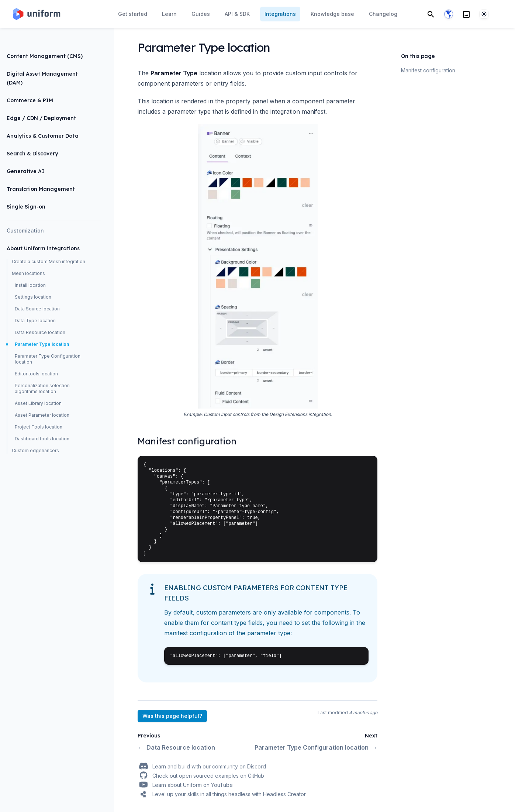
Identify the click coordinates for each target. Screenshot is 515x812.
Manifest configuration (428, 70)
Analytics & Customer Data (43, 136)
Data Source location (37, 309)
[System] (484, 14)
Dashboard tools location (42, 439)
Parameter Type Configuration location (48, 359)
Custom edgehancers (35, 450)
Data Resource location (40, 332)
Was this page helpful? (172, 716)
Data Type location (35, 321)
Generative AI (25, 171)
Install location (30, 285)
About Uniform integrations (43, 248)
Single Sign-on (26, 207)
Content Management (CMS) (45, 56)
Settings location (33, 297)
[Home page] (36, 14)
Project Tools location (39, 427)
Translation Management (41, 189)
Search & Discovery (32, 154)
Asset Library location (38, 403)
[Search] (431, 14)
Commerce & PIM (30, 100)
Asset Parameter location (42, 415)
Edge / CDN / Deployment (41, 118)
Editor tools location (36, 374)
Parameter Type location (42, 344)
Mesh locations (28, 273)
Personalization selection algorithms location (42, 388)
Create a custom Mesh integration (49, 262)
